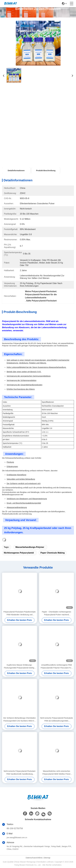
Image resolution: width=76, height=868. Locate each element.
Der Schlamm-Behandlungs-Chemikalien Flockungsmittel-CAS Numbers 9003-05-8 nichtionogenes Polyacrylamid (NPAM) (20, 720)
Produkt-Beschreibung (46, 171)
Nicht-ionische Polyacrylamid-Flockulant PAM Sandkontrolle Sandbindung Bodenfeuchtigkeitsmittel (20, 773)
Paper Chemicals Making (53, 553)
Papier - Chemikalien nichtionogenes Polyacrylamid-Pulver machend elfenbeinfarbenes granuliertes (57, 613)
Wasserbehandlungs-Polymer (30, 547)
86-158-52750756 (15, 828)
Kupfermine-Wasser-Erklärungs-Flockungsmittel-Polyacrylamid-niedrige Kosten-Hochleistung (19, 667)
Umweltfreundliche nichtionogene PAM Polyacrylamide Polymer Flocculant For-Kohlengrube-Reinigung (56, 667)
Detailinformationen (16, 171)
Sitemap (47, 858)
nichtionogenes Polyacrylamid (19, 553)
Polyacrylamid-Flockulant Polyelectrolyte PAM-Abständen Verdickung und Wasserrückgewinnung (20, 613)
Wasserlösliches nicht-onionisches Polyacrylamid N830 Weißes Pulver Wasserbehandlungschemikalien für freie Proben (57, 773)
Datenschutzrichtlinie (34, 858)
